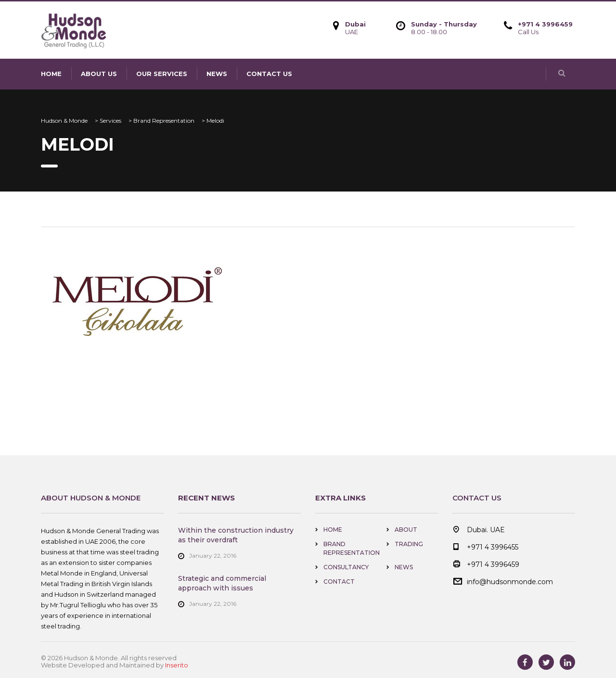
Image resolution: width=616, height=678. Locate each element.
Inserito (177, 665)
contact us (269, 74)
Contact (339, 582)
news (217, 74)
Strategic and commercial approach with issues (222, 583)
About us (99, 74)
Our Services (162, 74)
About (406, 530)
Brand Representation (352, 548)
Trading (409, 544)
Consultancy (346, 567)
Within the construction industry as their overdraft (236, 535)
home (51, 74)
